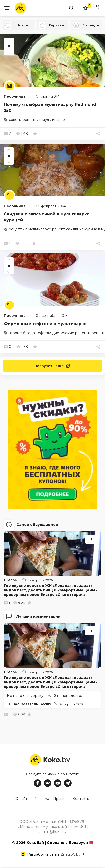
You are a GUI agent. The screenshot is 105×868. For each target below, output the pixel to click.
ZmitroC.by (71, 855)
